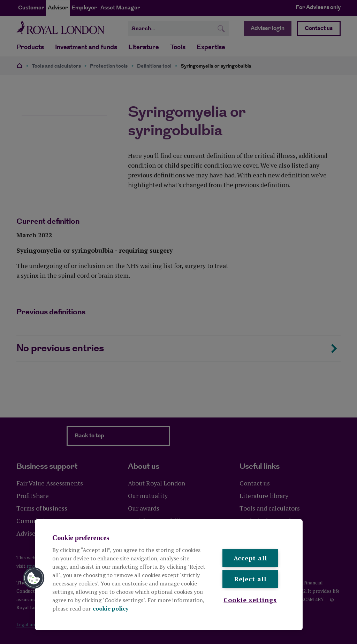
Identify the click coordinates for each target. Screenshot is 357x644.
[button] (34, 578)
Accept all (250, 558)
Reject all (250, 579)
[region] (169, 575)
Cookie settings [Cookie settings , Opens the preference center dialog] (250, 600)
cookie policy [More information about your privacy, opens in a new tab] (111, 608)
